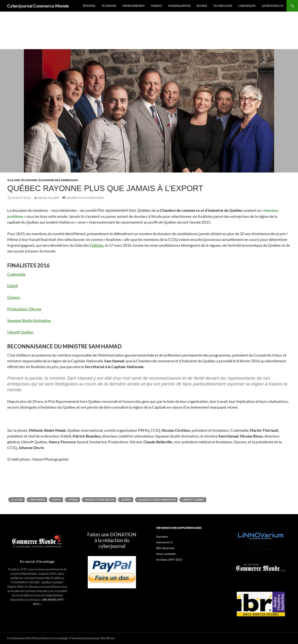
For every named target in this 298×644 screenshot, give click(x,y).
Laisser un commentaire (85, 198)
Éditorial (89, 6)
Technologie (223, 6)
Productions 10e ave (24, 309)
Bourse (202, 6)
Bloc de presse (165, 548)
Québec (126, 500)
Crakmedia (16, 274)
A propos (162, 536)
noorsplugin (61, 638)
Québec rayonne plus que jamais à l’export (105, 188)
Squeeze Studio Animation (29, 320)
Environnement (134, 6)
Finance (156, 6)
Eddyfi (13, 286)
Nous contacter (166, 554)
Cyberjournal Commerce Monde (38, 6)
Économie (109, 6)
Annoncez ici (164, 542)
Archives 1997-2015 (169, 560)
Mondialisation (179, 6)
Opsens (14, 297)
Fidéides (97, 245)
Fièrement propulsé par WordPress (93, 638)
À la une (14, 180)
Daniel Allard (48, 198)
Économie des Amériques (58, 180)
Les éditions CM (273, 6)
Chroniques (247, 6)
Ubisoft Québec (20, 332)
